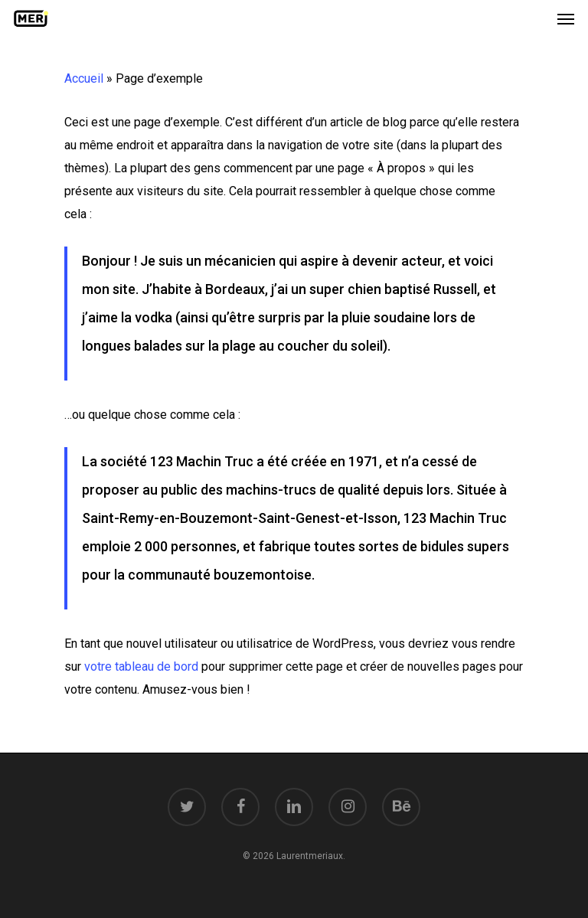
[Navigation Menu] (566, 18)
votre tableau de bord (141, 666)
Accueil (84, 78)
